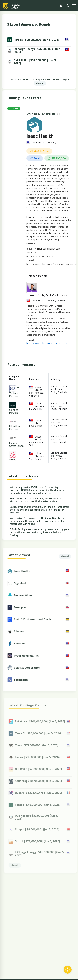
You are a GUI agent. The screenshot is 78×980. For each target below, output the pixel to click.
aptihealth (23, 680)
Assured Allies (25, 595)
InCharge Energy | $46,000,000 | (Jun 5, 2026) (35, 50)
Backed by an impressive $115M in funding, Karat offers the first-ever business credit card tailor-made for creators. (40, 510)
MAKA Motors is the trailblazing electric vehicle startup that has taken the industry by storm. (35, 500)
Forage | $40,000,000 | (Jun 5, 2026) (33, 40)
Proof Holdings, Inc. (28, 656)
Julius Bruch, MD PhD (42, 295)
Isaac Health (40, 136)
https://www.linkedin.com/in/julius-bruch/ (48, 343)
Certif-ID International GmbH (35, 619)
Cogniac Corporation (29, 668)
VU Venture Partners (15, 392)
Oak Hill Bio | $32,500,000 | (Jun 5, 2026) (32, 62)
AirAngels (14, 460)
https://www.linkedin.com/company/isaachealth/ (52, 264)
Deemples (22, 607)
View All (40, 83)
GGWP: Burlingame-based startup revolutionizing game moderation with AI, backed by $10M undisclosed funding (40, 532)
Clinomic (21, 631)
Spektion (22, 643)
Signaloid (22, 583)
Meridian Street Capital (17, 444)
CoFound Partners (14, 411)
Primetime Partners (15, 428)
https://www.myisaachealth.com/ (44, 256)
